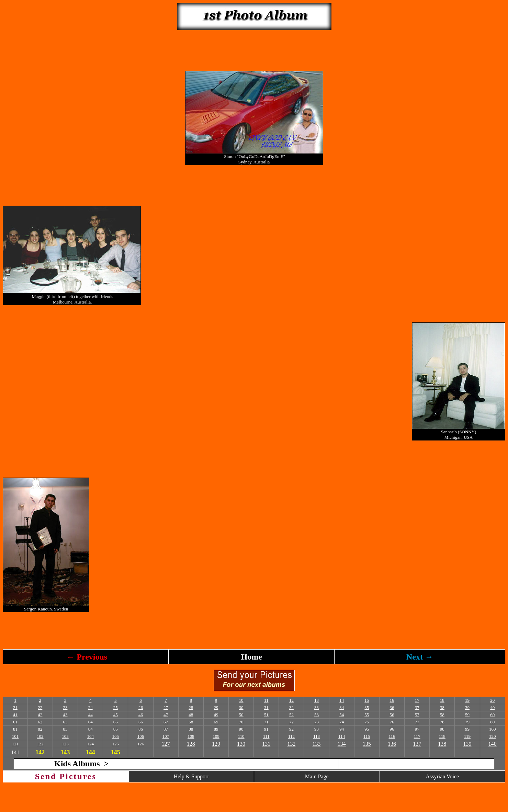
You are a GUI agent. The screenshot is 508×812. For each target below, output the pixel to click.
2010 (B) (394, 763)
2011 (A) (432, 763)
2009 (319, 763)
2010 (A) (359, 763)
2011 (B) (474, 763)
